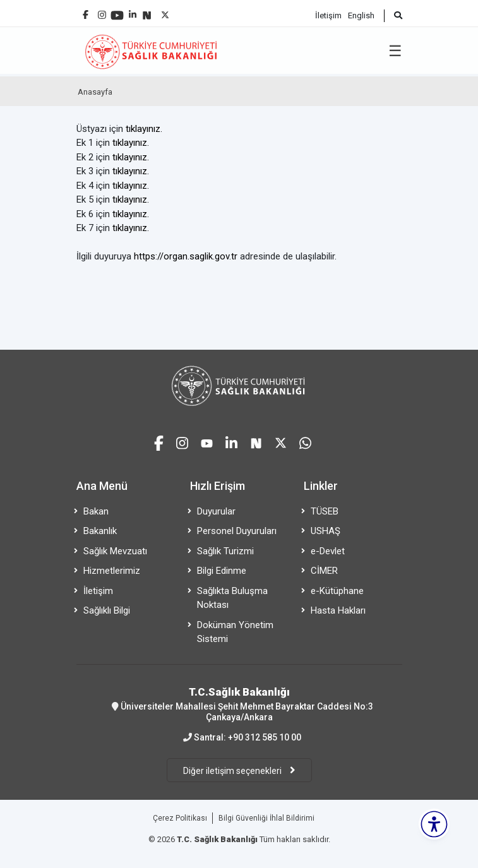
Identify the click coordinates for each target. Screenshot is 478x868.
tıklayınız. (144, 129)
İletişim (328, 15)
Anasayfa (95, 92)
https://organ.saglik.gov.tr (186, 256)
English (361, 15)
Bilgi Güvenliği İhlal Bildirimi (266, 818)
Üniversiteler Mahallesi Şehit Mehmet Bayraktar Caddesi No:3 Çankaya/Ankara (239, 704)
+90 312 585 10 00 (265, 737)
